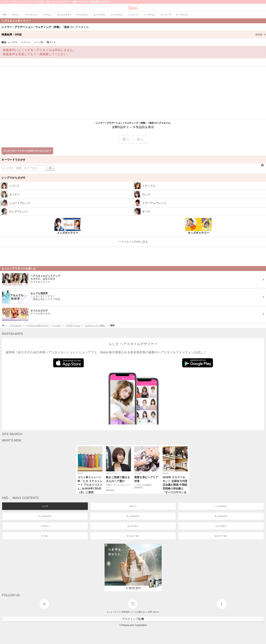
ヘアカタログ (221, 506)
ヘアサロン (45, 526)
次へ (140, 139)
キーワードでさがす (13, 160)
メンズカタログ (45, 516)
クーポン (45, 536)
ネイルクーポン (133, 536)
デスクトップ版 (133, 619)
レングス (13, 42)
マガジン (133, 506)
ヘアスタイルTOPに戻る (133, 242)
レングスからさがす (13, 178)
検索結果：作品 (134, 34)
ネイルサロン (133, 526)
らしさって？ (113, 612)
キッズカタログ (133, 516)
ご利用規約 (125, 612)
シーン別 (39, 42)
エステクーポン (221, 536)
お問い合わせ (153, 612)
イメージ (26, 42)
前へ (126, 139)
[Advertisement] (133, 93)
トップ (45, 506)
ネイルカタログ (221, 516)
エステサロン (221, 526)
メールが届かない (139, 612)
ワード (52, 42)
